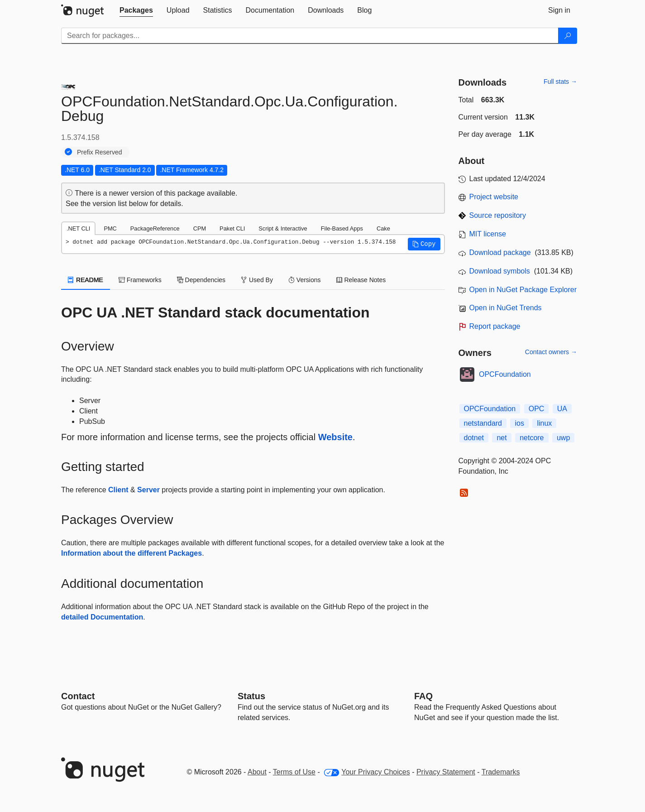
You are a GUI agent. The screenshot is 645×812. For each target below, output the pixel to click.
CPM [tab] (200, 228)
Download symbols (500, 271)
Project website (494, 197)
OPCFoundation (505, 374)
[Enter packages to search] (310, 36)
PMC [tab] (110, 228)
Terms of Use (294, 772)
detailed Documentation (102, 617)
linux (544, 423)
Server (148, 490)
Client (118, 490)
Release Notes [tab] (361, 280)
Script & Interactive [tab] (283, 228)
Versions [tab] (305, 280)
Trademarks (501, 772)
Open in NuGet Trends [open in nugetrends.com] (506, 308)
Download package (500, 252)
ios (519, 423)
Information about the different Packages (131, 553)
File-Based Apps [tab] (342, 228)
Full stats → (560, 82)
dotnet (474, 438)
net (502, 438)
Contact (78, 696)
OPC (537, 409)
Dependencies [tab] (201, 280)
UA (562, 409)
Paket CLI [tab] (232, 228)
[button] (424, 244)
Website (335, 437)
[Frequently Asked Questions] (423, 696)
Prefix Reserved (100, 152)
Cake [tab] (383, 228)
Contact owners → (551, 352)
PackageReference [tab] (155, 228)
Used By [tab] (257, 280)
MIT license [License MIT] (488, 234)
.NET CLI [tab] (78, 228)
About (257, 772)
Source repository (498, 215)
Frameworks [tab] (140, 280)
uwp (563, 438)
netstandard (483, 423)
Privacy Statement (446, 772)
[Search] (568, 36)
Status (251, 696)
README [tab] (86, 280)
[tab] (136, 10)
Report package (495, 326)
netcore (532, 438)
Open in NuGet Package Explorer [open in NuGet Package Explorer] (523, 290)
